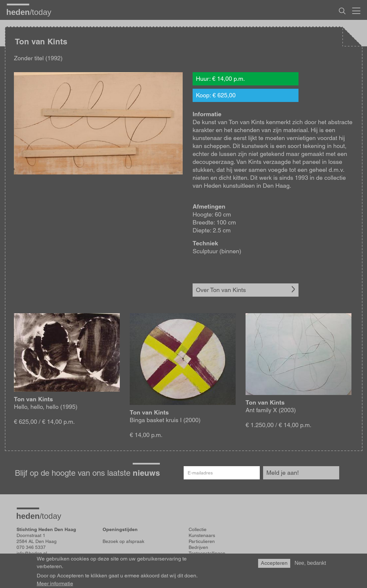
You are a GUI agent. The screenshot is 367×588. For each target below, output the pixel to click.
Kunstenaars (202, 535)
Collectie (198, 529)
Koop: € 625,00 (216, 95)
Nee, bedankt (310, 563)
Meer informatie (55, 584)
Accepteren (274, 563)
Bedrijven (198, 547)
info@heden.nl (32, 553)
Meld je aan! (283, 473)
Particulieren (202, 541)
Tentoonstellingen (207, 553)
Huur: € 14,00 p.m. (220, 79)
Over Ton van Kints (221, 290)
